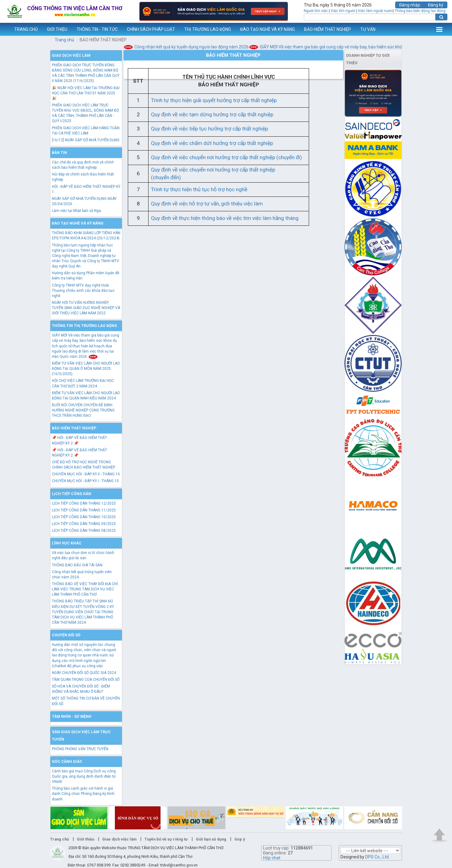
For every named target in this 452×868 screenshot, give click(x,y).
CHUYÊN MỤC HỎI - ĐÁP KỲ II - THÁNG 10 (86, 474)
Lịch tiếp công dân (71, 494)
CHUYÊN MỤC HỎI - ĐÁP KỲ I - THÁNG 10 (85, 481)
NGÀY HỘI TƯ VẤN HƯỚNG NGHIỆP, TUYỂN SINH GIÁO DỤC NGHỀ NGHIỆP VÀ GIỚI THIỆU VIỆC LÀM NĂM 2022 (86, 308)
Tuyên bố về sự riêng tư (166, 839)
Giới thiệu (86, 839)
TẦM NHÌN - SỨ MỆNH (72, 717)
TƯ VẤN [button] (368, 29)
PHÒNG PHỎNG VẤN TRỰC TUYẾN (80, 749)
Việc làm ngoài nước (375, 11)
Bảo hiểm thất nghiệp (74, 428)
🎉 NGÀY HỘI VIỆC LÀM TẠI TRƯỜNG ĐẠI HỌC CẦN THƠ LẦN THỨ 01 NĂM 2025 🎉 (86, 93)
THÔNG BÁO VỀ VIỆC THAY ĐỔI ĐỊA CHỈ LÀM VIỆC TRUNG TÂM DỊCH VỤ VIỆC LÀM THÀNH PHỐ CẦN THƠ (85, 589)
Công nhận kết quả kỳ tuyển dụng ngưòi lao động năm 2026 (190, 47)
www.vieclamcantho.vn (5, 29)
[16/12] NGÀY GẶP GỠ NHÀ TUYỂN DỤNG (86, 140)
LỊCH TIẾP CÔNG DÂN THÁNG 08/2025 (84, 531)
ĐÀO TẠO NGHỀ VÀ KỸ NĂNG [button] (268, 29)
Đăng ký (436, 5)
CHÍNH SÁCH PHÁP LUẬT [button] (151, 29)
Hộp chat (272, 858)
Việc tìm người (343, 11)
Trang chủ (64, 40)
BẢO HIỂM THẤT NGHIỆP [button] (328, 29)
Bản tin (59, 153)
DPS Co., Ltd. (377, 857)
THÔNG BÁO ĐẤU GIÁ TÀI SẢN (77, 565)
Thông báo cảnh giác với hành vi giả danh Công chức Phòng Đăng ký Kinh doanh (83, 794)
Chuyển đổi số (66, 635)
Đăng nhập (410, 5)
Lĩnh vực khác (67, 543)
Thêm (439, 29)
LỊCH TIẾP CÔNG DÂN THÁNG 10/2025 (84, 517)
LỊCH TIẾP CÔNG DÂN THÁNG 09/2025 (84, 524)
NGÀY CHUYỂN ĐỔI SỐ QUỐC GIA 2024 (84, 673)
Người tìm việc (316, 11)
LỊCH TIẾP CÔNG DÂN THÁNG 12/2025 (84, 503)
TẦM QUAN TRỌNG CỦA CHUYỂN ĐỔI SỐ (86, 680)
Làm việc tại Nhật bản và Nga (76, 211)
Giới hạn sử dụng (211, 839)
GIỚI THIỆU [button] (57, 29)
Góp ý (240, 839)
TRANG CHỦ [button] (26, 29)
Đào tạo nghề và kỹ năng (78, 223)
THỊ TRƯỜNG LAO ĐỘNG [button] (208, 29)
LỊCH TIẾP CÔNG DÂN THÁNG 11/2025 (84, 510)
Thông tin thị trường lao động (84, 326)
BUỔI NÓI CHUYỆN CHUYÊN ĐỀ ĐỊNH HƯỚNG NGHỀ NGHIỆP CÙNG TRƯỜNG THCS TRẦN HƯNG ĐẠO (83, 410)
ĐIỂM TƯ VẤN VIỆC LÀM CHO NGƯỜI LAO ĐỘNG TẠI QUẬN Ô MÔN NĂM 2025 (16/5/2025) (86, 369)
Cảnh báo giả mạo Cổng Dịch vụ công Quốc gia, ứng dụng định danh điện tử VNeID (84, 776)
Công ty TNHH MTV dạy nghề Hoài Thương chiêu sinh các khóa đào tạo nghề (83, 291)
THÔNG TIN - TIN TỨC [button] (97, 29)
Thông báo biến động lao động (420, 11)
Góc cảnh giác (67, 762)
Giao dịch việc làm (71, 56)
